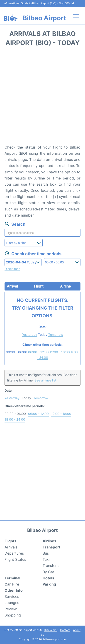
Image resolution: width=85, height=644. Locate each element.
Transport (51, 547)
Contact (65, 630)
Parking (49, 584)
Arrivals (11, 547)
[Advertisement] (42, 97)
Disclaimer (51, 630)
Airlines (49, 541)
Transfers (51, 566)
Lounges (12, 603)
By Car (48, 572)
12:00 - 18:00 (60, 352)
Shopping (13, 615)
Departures (14, 553)
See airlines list (45, 380)
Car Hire (12, 584)
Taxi (46, 559)
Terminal (12, 578)
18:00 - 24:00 (15, 419)
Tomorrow (56, 335)
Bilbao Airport (44, 18)
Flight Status (15, 559)
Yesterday (30, 335)
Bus (46, 553)
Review (11, 609)
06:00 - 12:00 (38, 352)
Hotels (48, 578)
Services (12, 596)
